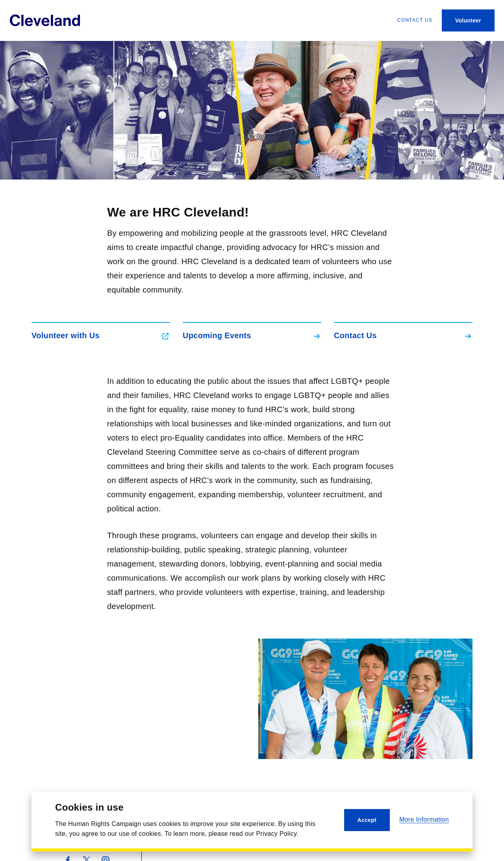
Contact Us (174, 848)
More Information (424, 819)
